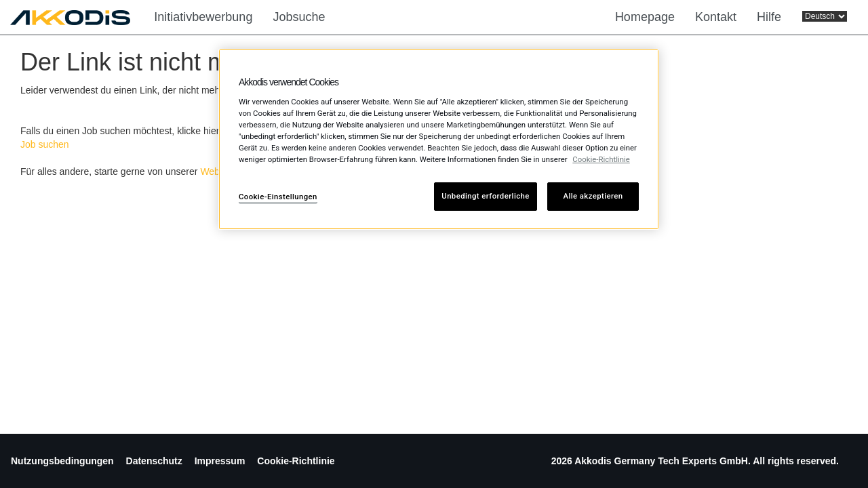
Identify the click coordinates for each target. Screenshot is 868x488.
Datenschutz (154, 461)
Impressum (220, 461)
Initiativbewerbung (203, 17)
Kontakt (716, 17)
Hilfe (769, 17)
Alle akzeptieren (593, 196)
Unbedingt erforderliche (485, 196)
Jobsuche (299, 17)
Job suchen (45, 144)
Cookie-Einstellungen (278, 197)
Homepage (645, 17)
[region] (439, 139)
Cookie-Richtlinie (296, 461)
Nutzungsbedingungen (62, 461)
